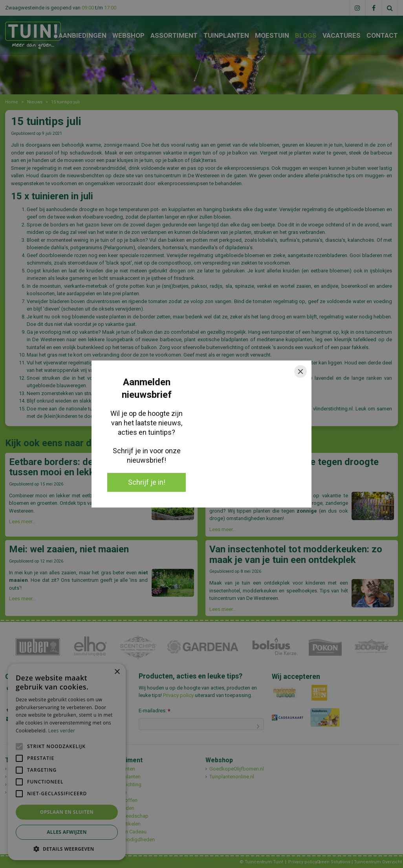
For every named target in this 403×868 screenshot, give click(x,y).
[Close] (300, 371)
